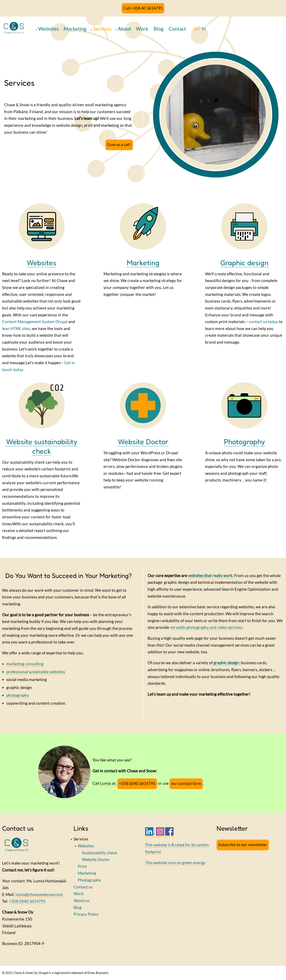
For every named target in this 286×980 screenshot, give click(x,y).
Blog (159, 29)
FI (204, 29)
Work (142, 29)
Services (102, 29)
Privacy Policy (86, 914)
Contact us (83, 887)
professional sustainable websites (36, 672)
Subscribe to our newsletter (243, 845)
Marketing (75, 29)
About (124, 29)
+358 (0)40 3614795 (137, 783)
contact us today (263, 322)
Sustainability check (100, 853)
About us (82, 900)
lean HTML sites (16, 328)
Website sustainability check (42, 446)
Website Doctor (143, 441)
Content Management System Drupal (35, 322)
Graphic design (244, 263)
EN (197, 29)
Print (82, 866)
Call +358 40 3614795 (143, 8)
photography (18, 695)
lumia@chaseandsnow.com (39, 894)
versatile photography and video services (206, 627)
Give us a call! (119, 144)
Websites (49, 29)
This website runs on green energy (175, 863)
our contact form (186, 783)
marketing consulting (25, 664)
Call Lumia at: (105, 783)
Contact (177, 29)
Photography (244, 441)
